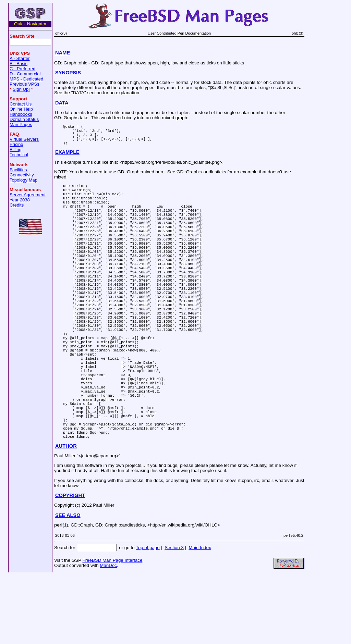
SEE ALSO (68, 584)
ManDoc (108, 634)
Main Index (200, 616)
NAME (63, 53)
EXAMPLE (67, 157)
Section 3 (174, 616)
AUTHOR (66, 515)
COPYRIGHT (70, 564)
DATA (62, 103)
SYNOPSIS (68, 73)
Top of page (148, 616)
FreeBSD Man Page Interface (112, 629)
